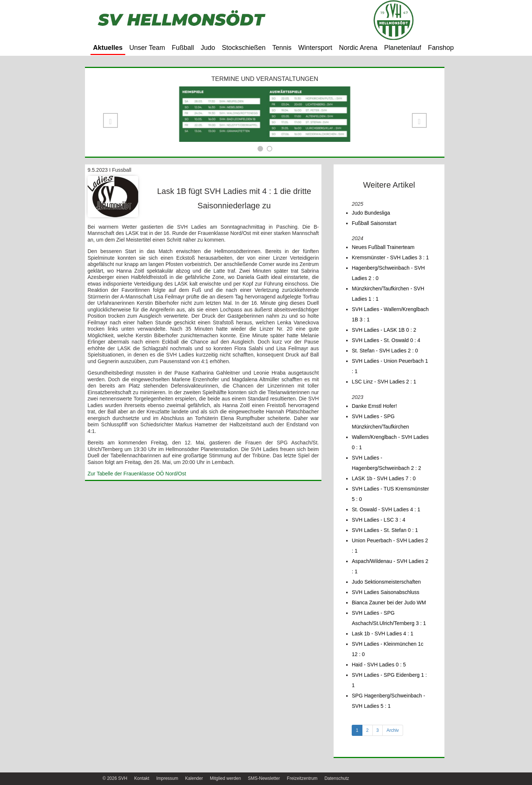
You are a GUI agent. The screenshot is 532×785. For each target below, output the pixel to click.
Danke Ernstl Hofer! (374, 406)
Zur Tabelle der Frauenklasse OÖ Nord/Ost (137, 474)
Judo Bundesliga (371, 213)
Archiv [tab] (393, 730)
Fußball (183, 48)
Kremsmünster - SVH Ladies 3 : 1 (390, 257)
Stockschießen (244, 48)
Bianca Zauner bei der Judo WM (389, 603)
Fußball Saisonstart (374, 223)
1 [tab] (357, 730)
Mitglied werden (225, 778)
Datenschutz (337, 778)
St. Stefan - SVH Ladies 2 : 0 (385, 351)
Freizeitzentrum (302, 778)
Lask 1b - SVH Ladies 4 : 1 (383, 634)
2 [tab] (367, 730)
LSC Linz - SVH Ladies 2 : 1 (384, 382)
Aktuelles (108, 48)
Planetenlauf (403, 48)
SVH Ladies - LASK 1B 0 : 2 (384, 330)
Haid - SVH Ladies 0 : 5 (379, 665)
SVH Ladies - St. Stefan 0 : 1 (385, 530)
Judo (208, 48)
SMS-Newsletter (264, 778)
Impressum (167, 778)
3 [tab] (378, 730)
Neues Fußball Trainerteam (383, 247)
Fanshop (441, 48)
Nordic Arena (358, 48)
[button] (110, 120)
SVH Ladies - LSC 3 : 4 (378, 520)
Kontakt (142, 778)
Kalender (194, 778)
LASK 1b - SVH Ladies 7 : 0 (384, 478)
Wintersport (315, 48)
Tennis (282, 48)
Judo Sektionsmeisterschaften (386, 582)
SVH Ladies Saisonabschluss (386, 592)
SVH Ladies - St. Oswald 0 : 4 (386, 340)
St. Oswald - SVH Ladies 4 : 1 (386, 509)
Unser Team (147, 48)
